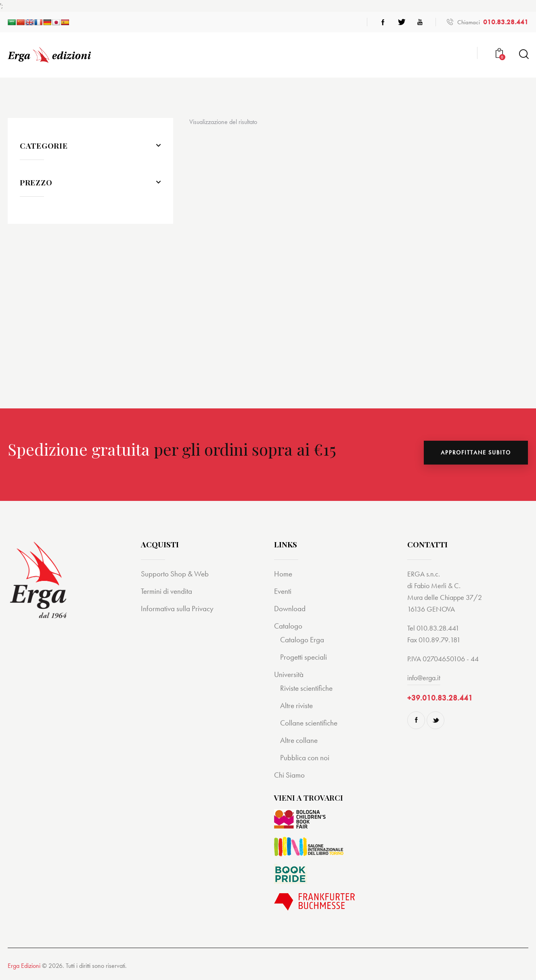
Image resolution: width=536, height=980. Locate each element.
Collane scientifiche (309, 723)
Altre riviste (296, 706)
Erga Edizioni (24, 966)
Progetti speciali (304, 657)
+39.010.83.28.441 (440, 698)
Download (290, 609)
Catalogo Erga (302, 640)
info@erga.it (424, 678)
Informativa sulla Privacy (177, 609)
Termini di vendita (166, 591)
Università (289, 674)
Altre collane (299, 740)
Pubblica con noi (305, 758)
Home (283, 574)
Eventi (283, 591)
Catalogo (288, 626)
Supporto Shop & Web (175, 574)
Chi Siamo (289, 775)
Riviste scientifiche (306, 688)
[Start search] (523, 54)
